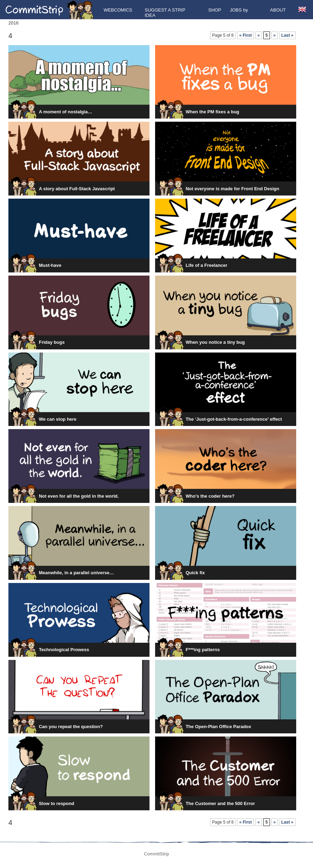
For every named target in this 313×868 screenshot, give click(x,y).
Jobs (236, 10)
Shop (215, 10)
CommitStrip (50, 10)
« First (245, 35)
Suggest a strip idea (165, 13)
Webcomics (118, 10)
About (278, 10)
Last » (287, 35)
